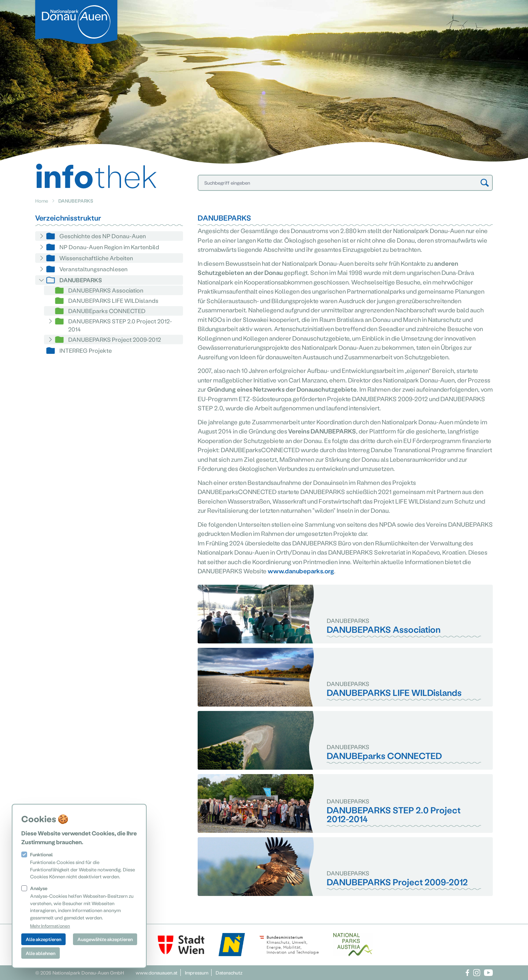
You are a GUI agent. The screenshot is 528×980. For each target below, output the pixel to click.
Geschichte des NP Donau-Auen (103, 236)
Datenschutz (229, 972)
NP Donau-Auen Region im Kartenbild (109, 247)
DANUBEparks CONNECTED (107, 311)
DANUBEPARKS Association (106, 290)
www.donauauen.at (157, 972)
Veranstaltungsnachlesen (93, 269)
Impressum (197, 972)
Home (42, 201)
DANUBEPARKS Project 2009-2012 (115, 339)
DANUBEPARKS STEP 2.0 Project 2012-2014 (120, 325)
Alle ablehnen (41, 953)
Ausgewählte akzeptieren (105, 939)
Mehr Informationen (50, 926)
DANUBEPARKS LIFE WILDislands (113, 300)
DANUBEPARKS (81, 280)
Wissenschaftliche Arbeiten (96, 258)
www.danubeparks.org (301, 571)
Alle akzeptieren (43, 939)
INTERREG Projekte (86, 350)
